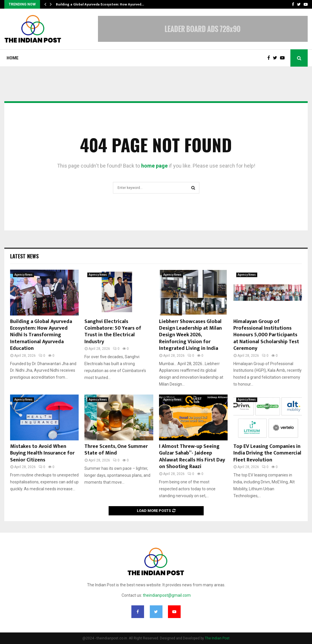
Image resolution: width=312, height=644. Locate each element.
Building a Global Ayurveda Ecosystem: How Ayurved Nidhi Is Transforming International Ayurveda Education (41, 335)
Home (13, 58)
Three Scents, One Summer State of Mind (116, 450)
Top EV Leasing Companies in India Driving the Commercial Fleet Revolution (267, 453)
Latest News (24, 256)
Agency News (23, 275)
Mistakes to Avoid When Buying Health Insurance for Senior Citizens (42, 453)
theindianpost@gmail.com (167, 595)
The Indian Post (217, 638)
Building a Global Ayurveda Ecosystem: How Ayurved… (100, 4)
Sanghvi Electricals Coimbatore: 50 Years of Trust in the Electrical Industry (113, 332)
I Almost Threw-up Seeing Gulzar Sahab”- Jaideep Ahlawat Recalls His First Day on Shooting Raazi (192, 457)
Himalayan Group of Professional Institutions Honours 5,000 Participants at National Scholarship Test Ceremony (266, 335)
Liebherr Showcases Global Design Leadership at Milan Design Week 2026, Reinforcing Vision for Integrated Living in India (190, 335)
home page (154, 166)
